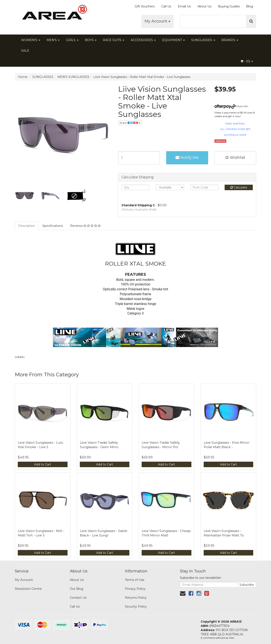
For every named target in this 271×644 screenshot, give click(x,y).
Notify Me (187, 158)
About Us (204, 6)
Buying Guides (229, 6)
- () (247, 61)
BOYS (91, 40)
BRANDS (230, 40)
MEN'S (53, 40)
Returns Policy (136, 598)
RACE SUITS (114, 40)
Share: (130, 123)
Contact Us (78, 598)
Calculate (239, 187)
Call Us (166, 6)
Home (23, 77)
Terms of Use (135, 580)
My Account (158, 21)
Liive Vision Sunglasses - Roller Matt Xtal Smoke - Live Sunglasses (142, 77)
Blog (250, 6)
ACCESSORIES (143, 40)
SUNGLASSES (203, 40)
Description (27, 226)
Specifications (53, 226)
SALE (25, 51)
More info (231, 106)
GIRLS (72, 40)
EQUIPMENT (174, 40)
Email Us (184, 6)
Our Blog (77, 589)
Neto (232, 638)
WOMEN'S (31, 40)
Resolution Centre (28, 589)
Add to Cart (43, 464)
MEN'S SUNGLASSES (73, 77)
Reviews (85, 226)
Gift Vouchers (145, 6)
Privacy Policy (135, 589)
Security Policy (136, 607)
